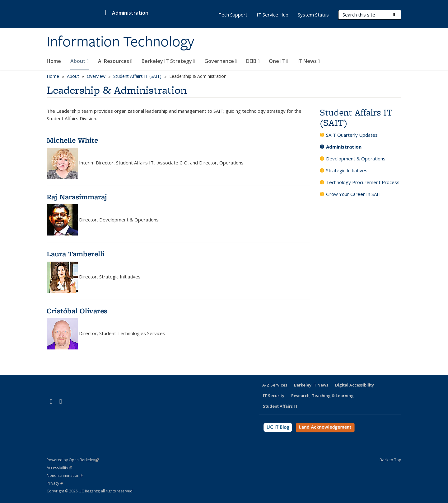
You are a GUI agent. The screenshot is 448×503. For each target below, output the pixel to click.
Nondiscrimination (65, 475)
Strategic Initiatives (347, 170)
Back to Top (390, 460)
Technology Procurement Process (363, 182)
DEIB (253, 61)
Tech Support (233, 15)
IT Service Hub (273, 15)
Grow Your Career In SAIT (354, 194)
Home (54, 61)
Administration (130, 13)
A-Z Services (275, 385)
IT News (309, 61)
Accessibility (59, 468)
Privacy (55, 483)
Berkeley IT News (311, 385)
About (79, 61)
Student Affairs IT (280, 406)
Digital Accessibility (355, 385)
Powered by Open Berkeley (73, 460)
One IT (278, 61)
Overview (96, 76)
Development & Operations (356, 159)
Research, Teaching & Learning (322, 396)
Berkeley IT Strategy (168, 61)
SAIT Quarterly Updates (352, 135)
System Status (313, 15)
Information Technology (120, 41)
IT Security (274, 396)
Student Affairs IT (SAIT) (137, 76)
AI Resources (115, 61)
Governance (221, 61)
